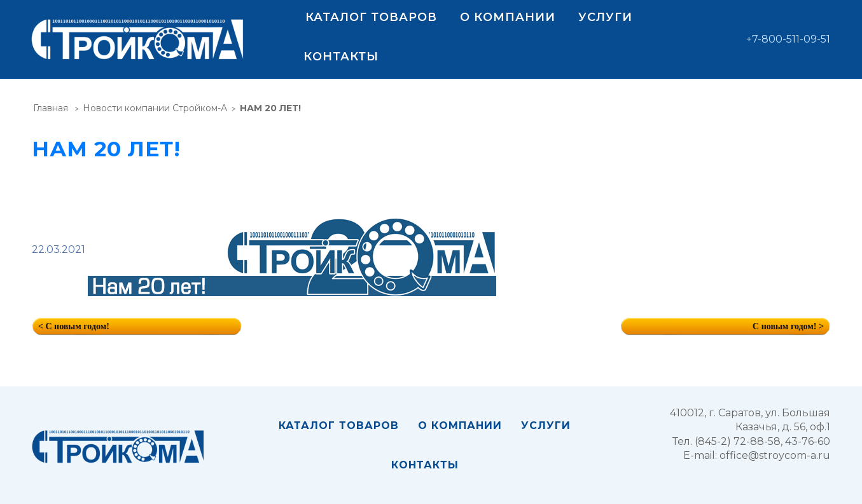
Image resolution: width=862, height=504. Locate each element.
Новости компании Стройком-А (155, 108)
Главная (51, 108)
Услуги (605, 17)
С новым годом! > (788, 326)
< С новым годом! (74, 326)
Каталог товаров (371, 17)
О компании (508, 17)
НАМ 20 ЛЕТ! (270, 108)
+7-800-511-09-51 (788, 39)
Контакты (341, 57)
